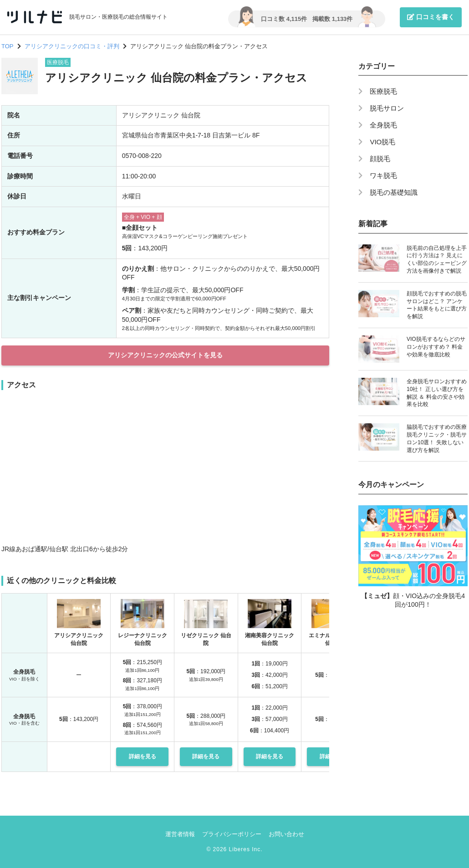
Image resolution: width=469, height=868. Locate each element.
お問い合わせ (286, 834)
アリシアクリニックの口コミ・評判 (72, 46)
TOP (8, 46)
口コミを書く (431, 17)
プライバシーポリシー (232, 834)
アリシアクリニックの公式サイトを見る (165, 355)
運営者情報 (180, 834)
